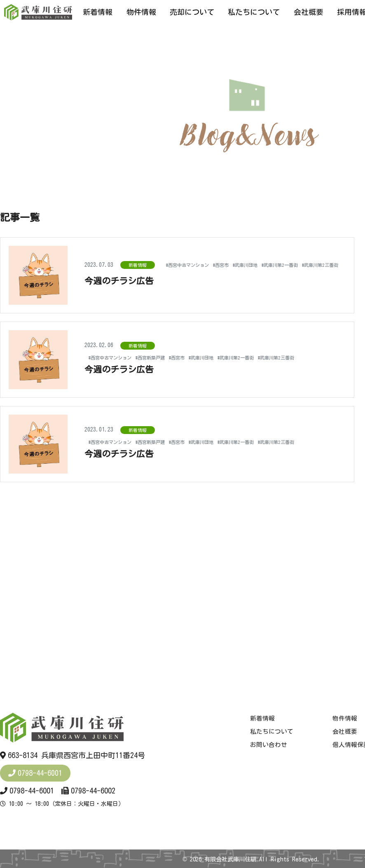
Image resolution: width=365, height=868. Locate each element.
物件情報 (141, 12)
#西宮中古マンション (116, 273)
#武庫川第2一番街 (231, 273)
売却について (192, 12)
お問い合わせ (269, 745)
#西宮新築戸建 (166, 353)
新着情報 (98, 12)
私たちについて (254, 12)
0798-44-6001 (40, 773)
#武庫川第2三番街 (281, 273)
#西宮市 (158, 273)
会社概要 (309, 12)
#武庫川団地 (188, 273)
